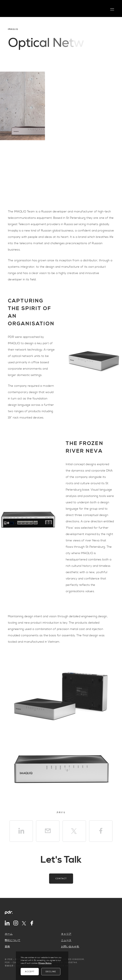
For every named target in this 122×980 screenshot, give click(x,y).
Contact (61, 879)
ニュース (66, 940)
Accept (30, 972)
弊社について (13, 940)
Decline (51, 972)
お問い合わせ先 (70, 947)
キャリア (66, 934)
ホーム (9, 934)
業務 (7, 947)
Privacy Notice (45, 963)
